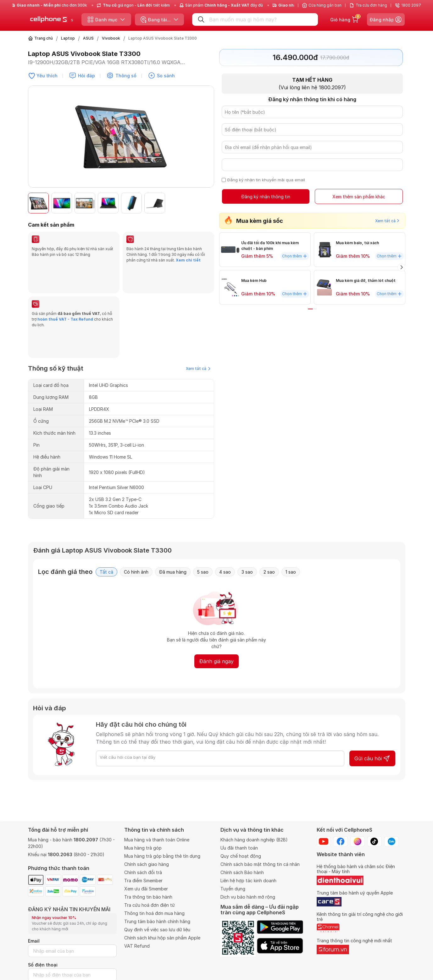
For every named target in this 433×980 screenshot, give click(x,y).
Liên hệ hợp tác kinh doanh (248, 881)
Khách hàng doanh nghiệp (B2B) (254, 840)
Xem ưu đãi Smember (146, 889)
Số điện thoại (43, 965)
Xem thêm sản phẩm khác (358, 197)
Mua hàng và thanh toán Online (157, 840)
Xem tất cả (198, 316)
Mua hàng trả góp (143, 848)
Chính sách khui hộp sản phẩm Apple (162, 938)
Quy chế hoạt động (241, 856)
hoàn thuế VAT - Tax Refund (65, 293)
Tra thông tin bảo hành (148, 897)
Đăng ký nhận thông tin (266, 197)
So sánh (166, 76)
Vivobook (111, 38)
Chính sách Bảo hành (242, 872)
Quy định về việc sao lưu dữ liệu (157, 930)
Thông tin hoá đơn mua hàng (154, 913)
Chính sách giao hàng (147, 864)
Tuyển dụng (233, 889)
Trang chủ (44, 38)
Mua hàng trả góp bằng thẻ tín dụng (162, 856)
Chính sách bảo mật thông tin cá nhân (260, 864)
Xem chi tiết (188, 260)
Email (34, 941)
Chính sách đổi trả (143, 872)
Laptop (68, 38)
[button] (206, 203)
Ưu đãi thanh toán (239, 848)
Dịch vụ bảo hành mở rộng (248, 897)
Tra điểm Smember (143, 881)
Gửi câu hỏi (372, 706)
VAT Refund (137, 946)
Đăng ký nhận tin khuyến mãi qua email (266, 180)
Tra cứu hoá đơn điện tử (150, 905)
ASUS (88, 38)
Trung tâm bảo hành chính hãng (157, 921)
